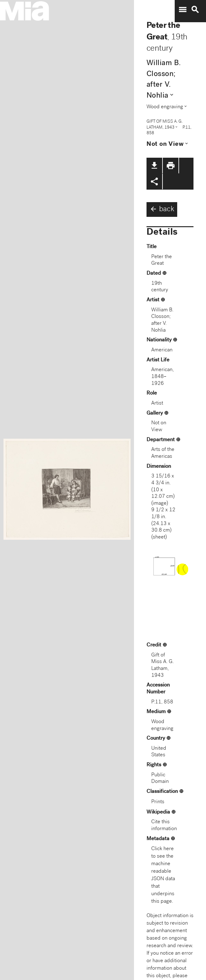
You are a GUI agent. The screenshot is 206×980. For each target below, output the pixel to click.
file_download (154, 166)
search (195, 10)
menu (183, 10)
